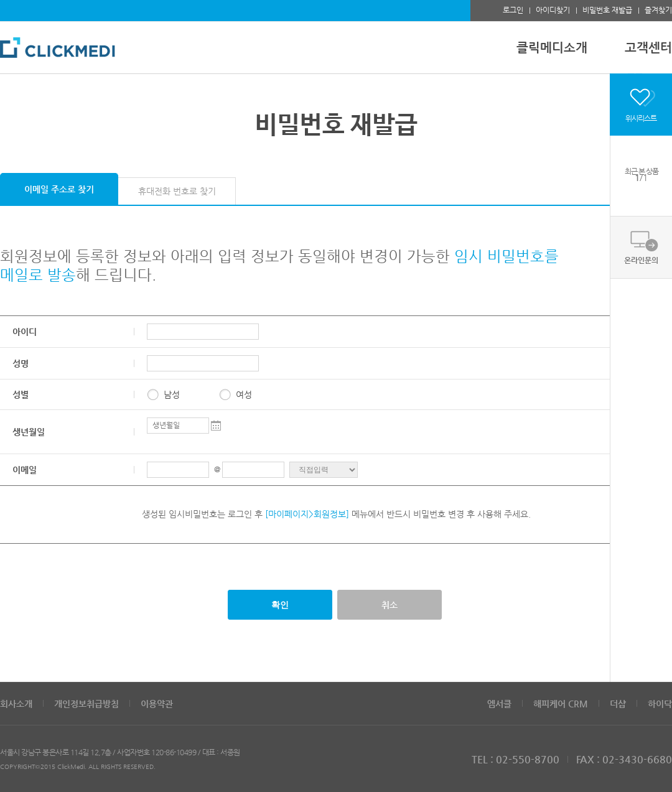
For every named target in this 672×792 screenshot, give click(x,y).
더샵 (618, 704)
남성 (172, 394)
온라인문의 (641, 260)
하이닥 (660, 704)
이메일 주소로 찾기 (59, 189)
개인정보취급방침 (86, 704)
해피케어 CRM (561, 704)
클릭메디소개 (552, 48)
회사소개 (16, 704)
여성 (244, 394)
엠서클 (499, 704)
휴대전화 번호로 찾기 (177, 191)
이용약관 (157, 704)
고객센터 (648, 48)
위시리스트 (641, 118)
